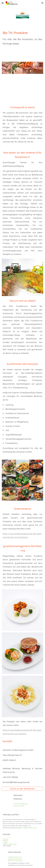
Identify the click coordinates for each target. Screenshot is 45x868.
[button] (3, 3)
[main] (23, 40)
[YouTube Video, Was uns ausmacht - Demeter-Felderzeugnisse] (23, 91)
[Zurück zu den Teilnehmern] (23, 789)
